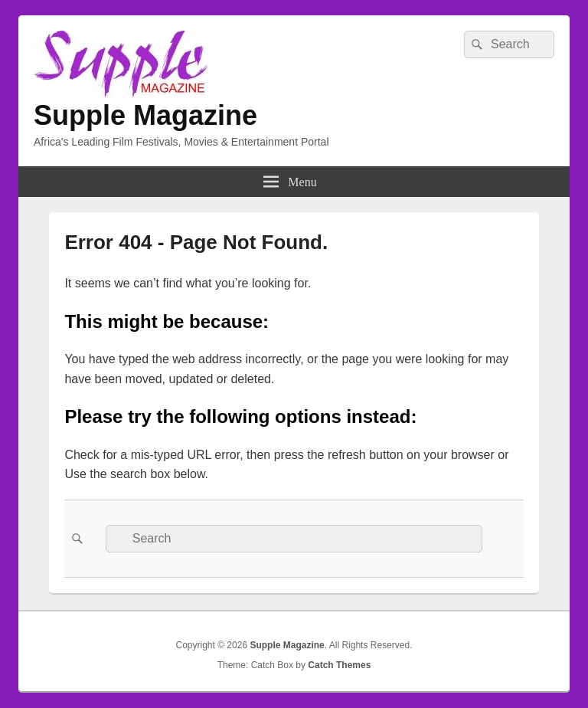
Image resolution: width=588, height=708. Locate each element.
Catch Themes (339, 665)
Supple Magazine (145, 115)
